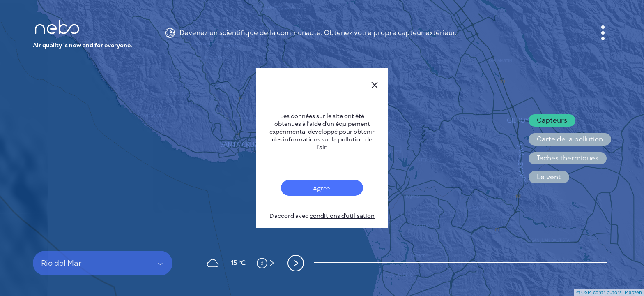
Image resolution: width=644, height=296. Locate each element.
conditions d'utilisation (342, 216)
